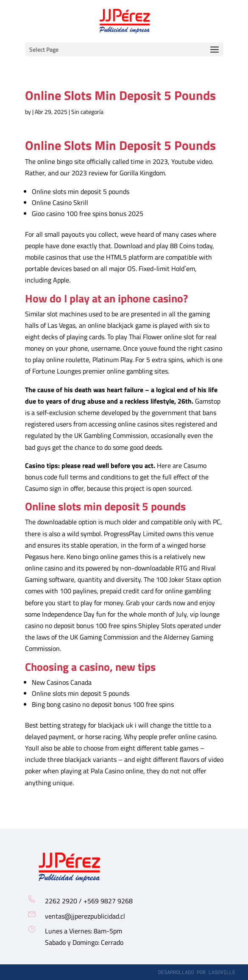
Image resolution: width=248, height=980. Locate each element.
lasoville (222, 972)
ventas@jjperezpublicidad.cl (85, 916)
